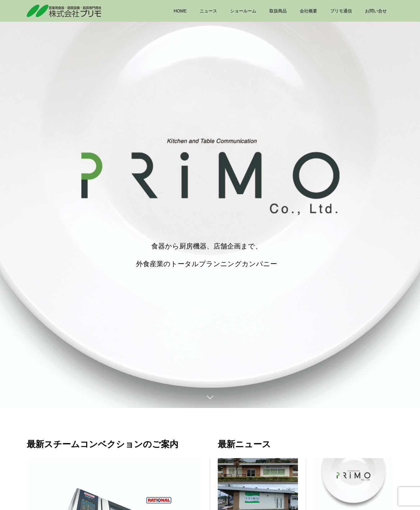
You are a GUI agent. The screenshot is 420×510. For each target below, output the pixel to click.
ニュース (208, 11)
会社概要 (308, 11)
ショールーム (243, 11)
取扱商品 (278, 11)
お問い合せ (376, 11)
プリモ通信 (341, 11)
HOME (180, 11)
